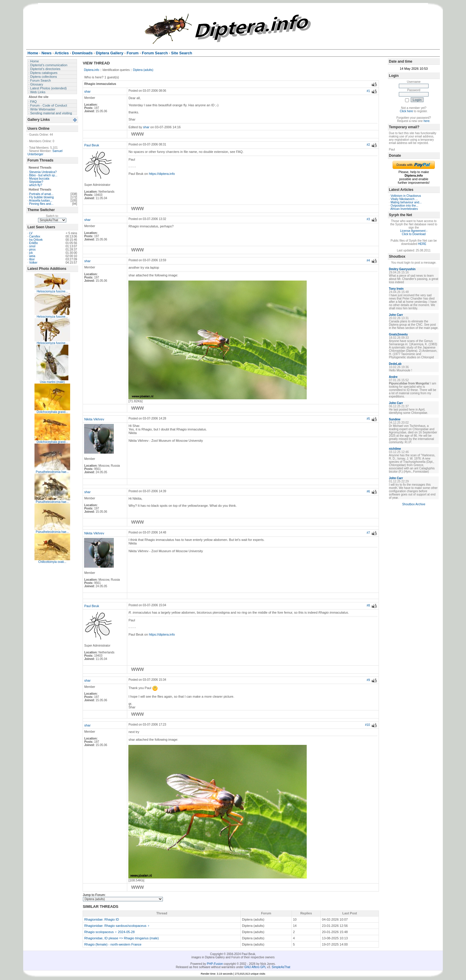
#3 (368, 219)
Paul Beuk (92, 145)
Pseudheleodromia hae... (52, 472)
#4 (368, 261)
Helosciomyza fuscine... (52, 291)
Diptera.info (91, 70)
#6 (368, 491)
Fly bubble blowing (41, 197)
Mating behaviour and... (406, 202)
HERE (422, 244)
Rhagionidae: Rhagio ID (101, 919)
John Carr (396, 315)
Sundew (395, 419)
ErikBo (33, 243)
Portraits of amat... (41, 194)
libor (32, 259)
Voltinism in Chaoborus (406, 196)
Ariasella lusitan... (40, 201)
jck (31, 253)
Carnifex (35, 236)
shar (87, 91)
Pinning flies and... (41, 204)
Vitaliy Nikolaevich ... (404, 199)
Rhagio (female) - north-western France (113, 944)
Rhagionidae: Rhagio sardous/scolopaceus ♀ (117, 926)
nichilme (395, 449)
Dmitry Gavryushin (402, 269)
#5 (368, 419)
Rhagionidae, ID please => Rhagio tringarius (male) (121, 938)
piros (32, 250)
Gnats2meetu (398, 334)
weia (32, 256)
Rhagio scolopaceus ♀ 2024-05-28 (109, 932)
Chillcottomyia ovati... (52, 562)
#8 (368, 605)
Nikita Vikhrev (94, 419)
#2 (368, 145)
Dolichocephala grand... (52, 412)
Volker (33, 263)
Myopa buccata (39, 179)
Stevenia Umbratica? (43, 172)
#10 (367, 725)
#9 (368, 680)
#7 (368, 533)
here (426, 121)
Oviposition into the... (404, 206)
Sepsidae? (36, 182)
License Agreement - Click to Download (414, 232)
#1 (368, 91)
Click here (406, 111)
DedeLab (395, 364)
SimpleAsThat (281, 967)
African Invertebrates (404, 209)
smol (32, 246)
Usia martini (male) (52, 382)
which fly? (36, 185)
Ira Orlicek (36, 240)
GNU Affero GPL (255, 967)
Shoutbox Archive (414, 504)
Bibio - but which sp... (43, 175)
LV (31, 233)
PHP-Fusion (215, 964)
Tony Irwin (396, 289)
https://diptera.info (162, 174)
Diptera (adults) (143, 70)
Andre (393, 377)
